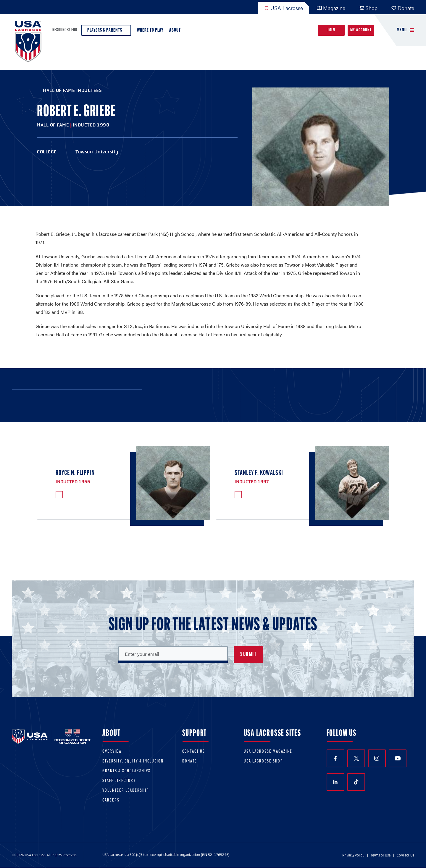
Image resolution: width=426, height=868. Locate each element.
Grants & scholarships (126, 771)
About (176, 32)
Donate (403, 8)
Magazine (331, 8)
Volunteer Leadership (126, 791)
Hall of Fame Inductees (72, 90)
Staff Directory (119, 781)
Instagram (377, 758)
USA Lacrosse (283, 8)
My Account (361, 30)
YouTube (398, 758)
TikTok (356, 782)
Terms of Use (381, 855)
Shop (368, 8)
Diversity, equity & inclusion (133, 761)
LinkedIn (335, 782)
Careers (111, 800)
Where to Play (150, 30)
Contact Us (194, 752)
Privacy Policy (353, 855)
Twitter (356, 758)
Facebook (335, 759)
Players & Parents (106, 32)
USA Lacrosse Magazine (268, 752)
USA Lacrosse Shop (263, 761)
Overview (112, 752)
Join (331, 30)
